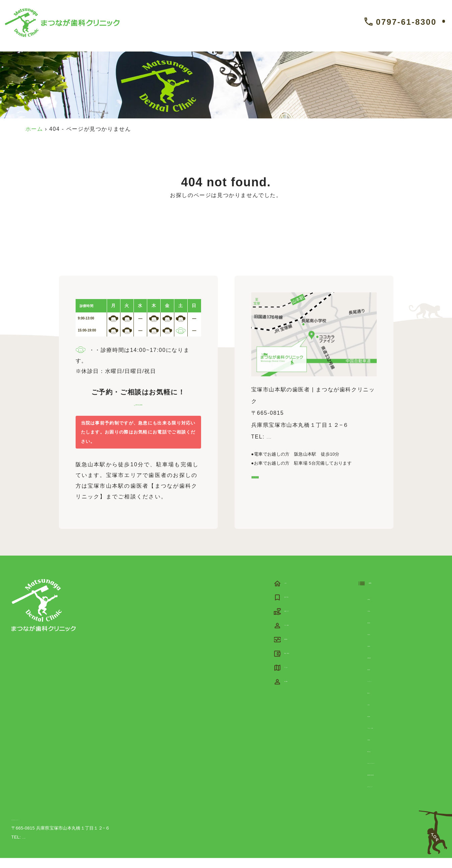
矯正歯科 (379, 725)
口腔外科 (379, 643)
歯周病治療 (382, 666)
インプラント (385, 690)
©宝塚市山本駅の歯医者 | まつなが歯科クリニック (387, 847)
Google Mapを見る (282, 485)
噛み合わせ (382, 760)
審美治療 (379, 631)
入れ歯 (376, 713)
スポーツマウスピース (397, 772)
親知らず (379, 702)
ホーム (34, 129)
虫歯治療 (379, 655)
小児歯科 (379, 620)
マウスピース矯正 (391, 737)
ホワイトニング (388, 795)
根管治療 (379, 678)
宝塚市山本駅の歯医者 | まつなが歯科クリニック (60, 829)
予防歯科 (379, 608)
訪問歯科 (379, 748)
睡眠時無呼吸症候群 (394, 784)
